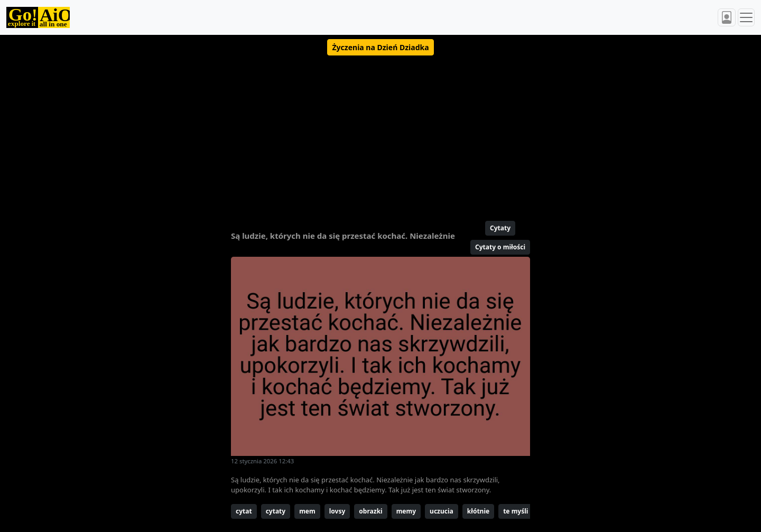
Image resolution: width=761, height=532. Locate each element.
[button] (380, 47)
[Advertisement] (355, 134)
